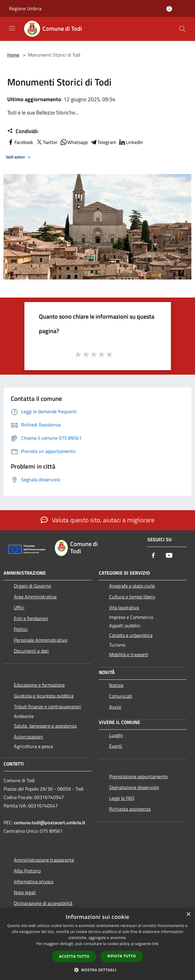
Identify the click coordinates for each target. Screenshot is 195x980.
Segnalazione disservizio (134, 787)
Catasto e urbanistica (131, 635)
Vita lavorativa (124, 607)
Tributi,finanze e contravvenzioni (47, 707)
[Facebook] (153, 556)
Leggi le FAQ (122, 798)
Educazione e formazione (39, 685)
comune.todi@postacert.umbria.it (50, 822)
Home (13, 55)
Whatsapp (74, 142)
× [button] (188, 914)
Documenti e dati (31, 651)
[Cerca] (182, 29)
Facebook (20, 142)
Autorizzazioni (28, 737)
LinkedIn (131, 142)
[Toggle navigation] (12, 28)
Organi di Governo (32, 586)
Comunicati (121, 696)
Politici (21, 629)
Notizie (116, 685)
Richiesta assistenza (130, 809)
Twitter (47, 142)
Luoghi (116, 735)
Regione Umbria (25, 8)
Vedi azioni (19, 157)
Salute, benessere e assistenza (45, 726)
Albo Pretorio (27, 871)
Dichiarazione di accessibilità (43, 903)
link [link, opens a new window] (155, 944)
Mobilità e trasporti (129, 654)
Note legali (25, 892)
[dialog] (97, 944)
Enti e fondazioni (31, 618)
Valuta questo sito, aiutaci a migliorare (98, 520)
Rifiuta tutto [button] (122, 956)
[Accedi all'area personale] (169, 9)
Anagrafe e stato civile (132, 586)
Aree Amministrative (35, 597)
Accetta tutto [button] (74, 956)
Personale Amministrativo (41, 640)
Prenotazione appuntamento (138, 776)
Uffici (19, 607)
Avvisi (115, 707)
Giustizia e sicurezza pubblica (44, 696)
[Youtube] (169, 556)
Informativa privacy (34, 882)
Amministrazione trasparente (44, 860)
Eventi (116, 746)
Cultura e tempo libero (132, 597)
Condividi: (23, 131)
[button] (98, 970)
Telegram (103, 142)
